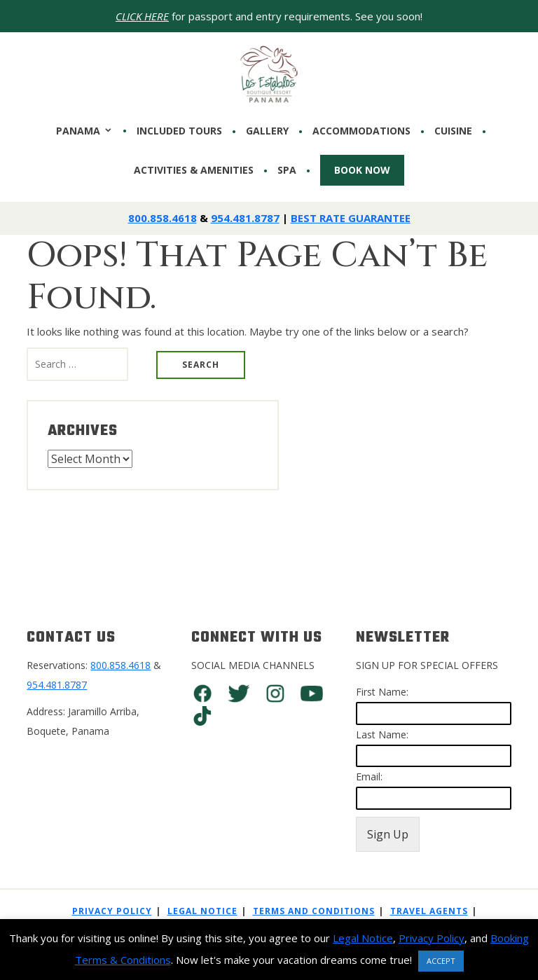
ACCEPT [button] (441, 961)
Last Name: (382, 734)
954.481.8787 (245, 218)
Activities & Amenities (194, 170)
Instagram (275, 693)
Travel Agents (429, 911)
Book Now (362, 170)
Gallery (267, 131)
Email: (369, 777)
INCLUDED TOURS (179, 131)
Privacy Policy (112, 911)
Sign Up (388, 834)
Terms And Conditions (314, 911)
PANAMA (78, 131)
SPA (287, 170)
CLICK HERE (142, 16)
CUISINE (453, 131)
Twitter (239, 693)
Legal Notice (202, 911)
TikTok (202, 716)
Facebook (202, 693)
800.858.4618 (163, 218)
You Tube (312, 693)
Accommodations (361, 131)
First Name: (382, 692)
